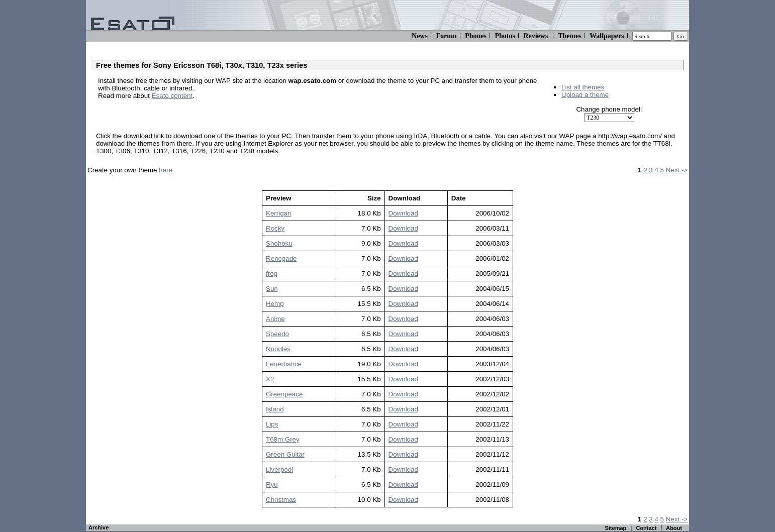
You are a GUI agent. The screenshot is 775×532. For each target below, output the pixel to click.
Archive (99, 527)
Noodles (278, 349)
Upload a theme (585, 95)
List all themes (583, 87)
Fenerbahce (284, 364)
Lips (272, 424)
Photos (505, 36)
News (420, 36)
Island (275, 409)
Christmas (281, 500)
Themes (570, 36)
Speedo (277, 334)
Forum (446, 36)
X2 (270, 379)
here (166, 170)
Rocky (275, 228)
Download (403, 213)
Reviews (536, 36)
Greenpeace (284, 394)
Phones (476, 36)
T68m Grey (283, 439)
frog (272, 274)
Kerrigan (278, 213)
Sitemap (615, 528)
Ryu (272, 485)
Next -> (677, 170)
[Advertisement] (216, 111)
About (674, 528)
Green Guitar (285, 454)
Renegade (281, 258)
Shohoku (279, 243)
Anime (275, 319)
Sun (272, 289)
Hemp (275, 304)
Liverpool (279, 469)
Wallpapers (607, 36)
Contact (646, 528)
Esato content (172, 96)
